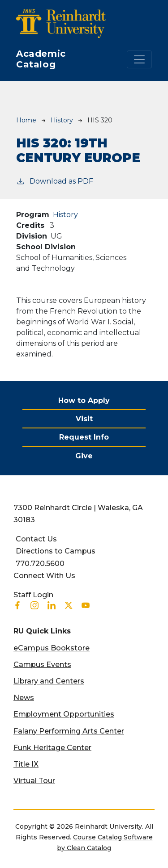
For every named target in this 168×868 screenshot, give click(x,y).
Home (26, 120)
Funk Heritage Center (52, 748)
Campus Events (42, 665)
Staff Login (33, 595)
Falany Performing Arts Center (69, 731)
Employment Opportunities (64, 714)
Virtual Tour (34, 781)
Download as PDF (55, 181)
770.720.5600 (40, 564)
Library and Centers (49, 681)
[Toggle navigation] (139, 59)
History (62, 120)
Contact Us (36, 539)
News (24, 698)
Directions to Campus (56, 551)
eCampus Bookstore (52, 648)
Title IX (26, 764)
